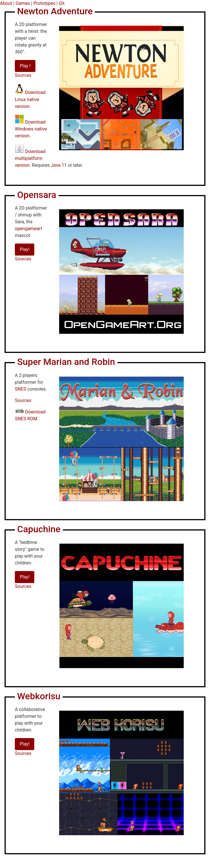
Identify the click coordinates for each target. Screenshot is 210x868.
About (6, 3)
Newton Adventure (55, 11)
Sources (23, 75)
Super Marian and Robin (66, 362)
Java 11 (59, 165)
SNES (21, 389)
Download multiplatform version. (30, 158)
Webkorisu (39, 696)
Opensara (37, 195)
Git (62, 3)
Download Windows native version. (31, 129)
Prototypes (44, 3)
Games (23, 3)
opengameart (28, 229)
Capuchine (39, 529)
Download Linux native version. (30, 100)
